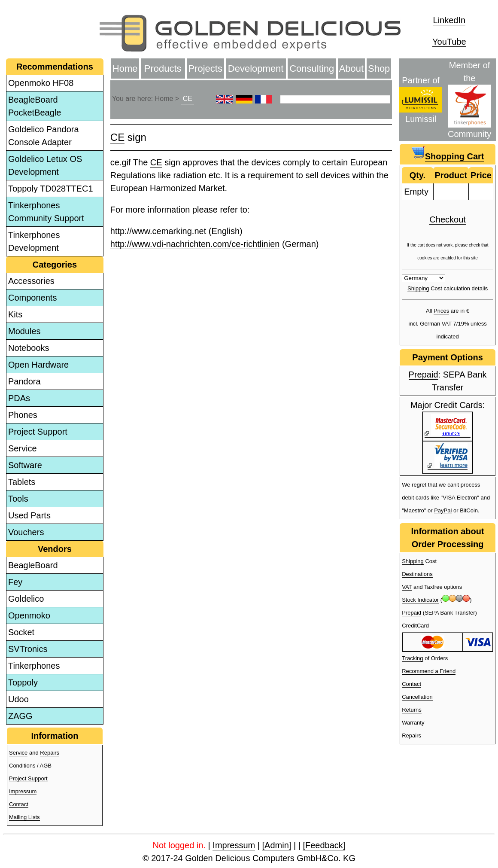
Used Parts (29, 515)
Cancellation (417, 697)
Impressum (23, 791)
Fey (15, 582)
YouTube (449, 42)
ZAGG (20, 716)
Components (32, 298)
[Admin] (277, 845)
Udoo (18, 699)
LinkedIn (449, 20)
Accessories (31, 281)
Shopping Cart (455, 156)
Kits (15, 314)
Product (451, 175)
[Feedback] (324, 845)
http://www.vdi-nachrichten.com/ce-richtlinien (195, 244)
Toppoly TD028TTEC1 (51, 189)
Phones (23, 415)
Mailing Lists (24, 817)
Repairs (50, 753)
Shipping (418, 288)
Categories (55, 265)
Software (25, 465)
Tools (18, 499)
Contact (19, 804)
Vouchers (26, 532)
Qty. (418, 175)
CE (188, 99)
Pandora (24, 381)
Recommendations (55, 67)
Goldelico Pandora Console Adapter (44, 136)
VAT (447, 324)
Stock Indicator (420, 600)
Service (23, 448)
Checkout (448, 219)
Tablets (22, 482)
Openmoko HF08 (41, 83)
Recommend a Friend (429, 671)
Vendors (55, 549)
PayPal (443, 510)
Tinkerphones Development (34, 241)
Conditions (22, 766)
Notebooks (29, 348)
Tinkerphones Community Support (46, 212)
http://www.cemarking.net (158, 231)
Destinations (417, 574)
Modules (24, 331)
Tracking (412, 658)
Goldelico (26, 599)
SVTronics (28, 649)
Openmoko (29, 615)
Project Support (38, 432)
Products (163, 69)
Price (481, 175)
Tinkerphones (34, 666)
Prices (441, 311)
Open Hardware (38, 365)
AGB (46, 766)
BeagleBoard (33, 565)
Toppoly (23, 682)
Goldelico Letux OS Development (45, 165)
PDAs (19, 398)
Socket (21, 632)
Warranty (413, 723)
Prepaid (424, 375)
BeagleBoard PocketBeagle (35, 106)
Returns (412, 710)
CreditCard (415, 626)
